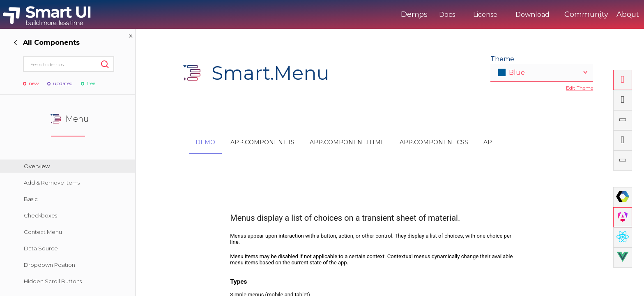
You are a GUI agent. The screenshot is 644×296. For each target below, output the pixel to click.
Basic (31, 199)
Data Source (41, 248)
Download (498, 15)
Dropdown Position (49, 265)
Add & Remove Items (52, 183)
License (451, 15)
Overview (37, 166)
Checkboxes (40, 215)
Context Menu (43, 232)
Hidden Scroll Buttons (53, 281)
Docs (413, 15)
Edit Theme (580, 88)
